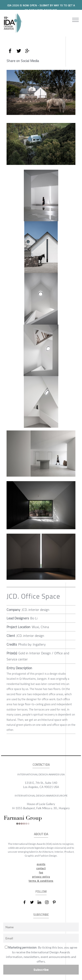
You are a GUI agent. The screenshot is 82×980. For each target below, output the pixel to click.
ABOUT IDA (41, 834)
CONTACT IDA (41, 765)
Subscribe (41, 970)
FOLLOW (41, 892)
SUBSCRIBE (41, 915)
